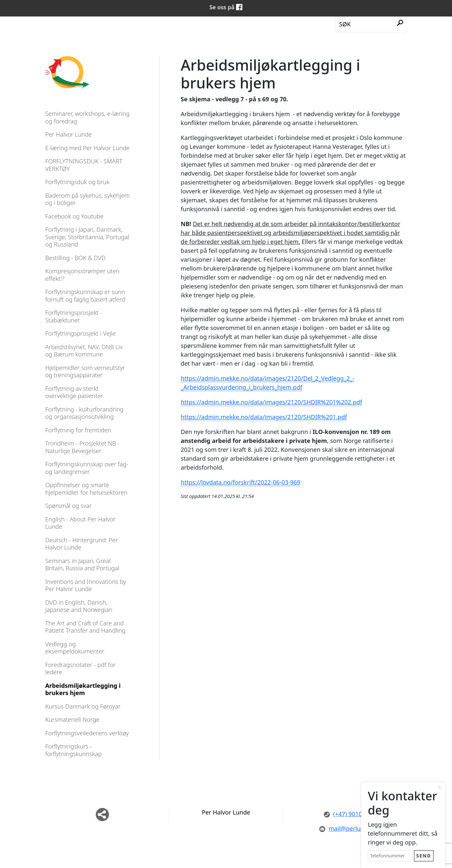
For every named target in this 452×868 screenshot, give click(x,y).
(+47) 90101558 (350, 814)
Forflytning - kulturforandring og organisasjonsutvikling (84, 413)
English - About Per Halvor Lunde (80, 523)
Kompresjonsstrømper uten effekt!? (82, 275)
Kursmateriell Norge (72, 719)
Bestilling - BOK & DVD (75, 258)
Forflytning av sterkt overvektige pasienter (74, 392)
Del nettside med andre (102, 815)
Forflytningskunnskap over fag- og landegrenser (87, 468)
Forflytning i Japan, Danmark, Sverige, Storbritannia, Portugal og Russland (87, 237)
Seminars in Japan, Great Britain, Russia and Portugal (82, 565)
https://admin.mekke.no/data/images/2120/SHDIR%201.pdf (264, 417)
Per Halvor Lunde (69, 134)
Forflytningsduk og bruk (77, 182)
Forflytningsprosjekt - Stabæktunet (74, 316)
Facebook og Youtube (74, 216)
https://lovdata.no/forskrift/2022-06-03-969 (241, 482)
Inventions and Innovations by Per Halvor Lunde (86, 585)
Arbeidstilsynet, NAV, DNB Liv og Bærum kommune (84, 351)
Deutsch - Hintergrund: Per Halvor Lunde (82, 544)
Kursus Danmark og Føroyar (83, 706)
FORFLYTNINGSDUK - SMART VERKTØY (84, 165)
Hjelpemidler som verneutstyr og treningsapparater (85, 371)
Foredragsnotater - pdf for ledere (80, 668)
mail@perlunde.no (349, 828)
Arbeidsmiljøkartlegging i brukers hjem (83, 689)
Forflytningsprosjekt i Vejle (80, 333)
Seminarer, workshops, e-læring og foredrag (87, 117)
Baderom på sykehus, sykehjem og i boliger (87, 199)
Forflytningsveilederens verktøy (87, 733)
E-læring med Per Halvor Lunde (87, 148)
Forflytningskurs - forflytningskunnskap (73, 750)
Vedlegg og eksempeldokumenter (75, 648)
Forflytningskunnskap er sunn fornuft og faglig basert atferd (85, 296)
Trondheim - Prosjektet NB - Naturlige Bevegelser (82, 447)
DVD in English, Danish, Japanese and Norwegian (79, 606)
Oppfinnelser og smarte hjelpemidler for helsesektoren (86, 489)
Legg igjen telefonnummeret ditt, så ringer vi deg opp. (403, 833)
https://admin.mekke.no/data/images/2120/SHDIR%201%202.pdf (271, 402)
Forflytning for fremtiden (78, 430)
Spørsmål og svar (69, 506)
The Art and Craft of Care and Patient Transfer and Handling (85, 627)
